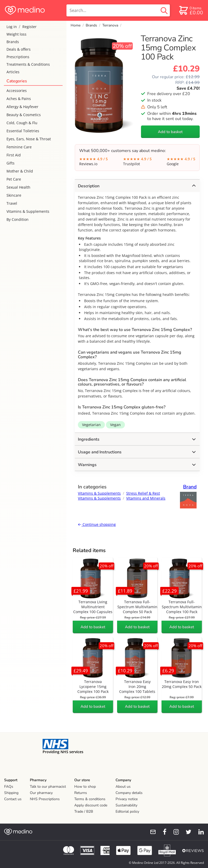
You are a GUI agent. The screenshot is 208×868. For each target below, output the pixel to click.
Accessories (17, 91)
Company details (129, 793)
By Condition (18, 219)
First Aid (14, 155)
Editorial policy (127, 811)
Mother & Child (20, 171)
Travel (12, 203)
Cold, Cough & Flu (22, 123)
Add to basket (170, 132)
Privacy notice (127, 799)
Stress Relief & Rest (143, 493)
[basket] (191, 10)
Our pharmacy (41, 793)
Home (76, 25)
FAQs (9, 787)
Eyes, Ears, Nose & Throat (29, 139)
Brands (13, 42)
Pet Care (14, 179)
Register (29, 27)
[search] (118, 10)
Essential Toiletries (23, 131)
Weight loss (16, 34)
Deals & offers (19, 49)
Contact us (13, 799)
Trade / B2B (84, 811)
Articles (13, 72)
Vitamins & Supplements (28, 211)
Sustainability (126, 805)
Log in (12, 27)
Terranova (110, 25)
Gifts (11, 163)
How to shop (85, 787)
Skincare (14, 195)
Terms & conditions (90, 799)
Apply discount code (91, 805)
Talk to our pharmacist (48, 787)
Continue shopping (97, 524)
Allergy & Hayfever (22, 107)
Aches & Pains (19, 99)
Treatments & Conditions (28, 64)
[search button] (164, 10)
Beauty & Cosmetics (24, 115)
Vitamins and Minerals (146, 498)
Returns (81, 793)
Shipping (11, 793)
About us (123, 787)
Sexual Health (18, 187)
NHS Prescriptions (45, 799)
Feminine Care (19, 147)
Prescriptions (18, 57)
